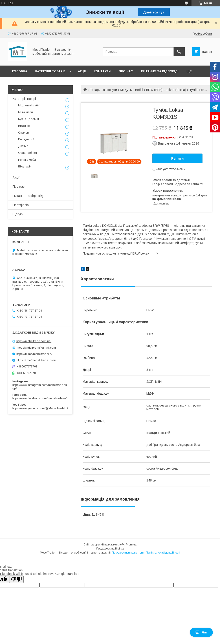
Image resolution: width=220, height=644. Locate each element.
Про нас (126, 71)
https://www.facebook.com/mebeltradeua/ (40, 398)
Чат (201, 632)
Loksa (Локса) (176, 90)
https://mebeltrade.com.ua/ (34, 341)
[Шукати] (179, 52)
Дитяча (23, 146)
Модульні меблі (132, 90)
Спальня (24, 133)
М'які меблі (26, 112)
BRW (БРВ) (154, 90)
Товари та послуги (103, 90)
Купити (178, 158)
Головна (20, 71)
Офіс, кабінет (28, 153)
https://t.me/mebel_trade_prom (37, 360)
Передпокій (26, 139)
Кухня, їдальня (29, 119)
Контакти (102, 71)
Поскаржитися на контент (128, 553)
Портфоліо (21, 205)
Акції (82, 71)
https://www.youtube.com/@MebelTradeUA (40, 408)
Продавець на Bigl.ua (110, 549)
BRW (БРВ (160, 226)
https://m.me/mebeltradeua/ (34, 354)
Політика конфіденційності (163, 553)
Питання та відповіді (160, 71)
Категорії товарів (50, 71)
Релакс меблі (27, 160)
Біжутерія (25, 166)
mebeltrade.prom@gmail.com (36, 348)
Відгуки (18, 214)
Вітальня (24, 126)
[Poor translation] (16, 579)
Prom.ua (131, 545)
